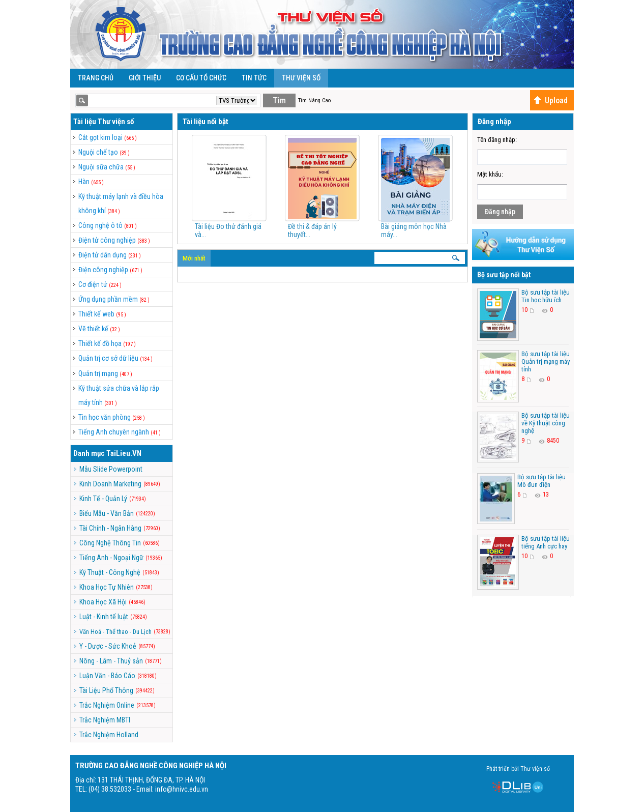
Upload (550, 100)
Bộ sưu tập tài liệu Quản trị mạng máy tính (546, 361)
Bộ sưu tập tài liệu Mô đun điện (541, 481)
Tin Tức (254, 78)
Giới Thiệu (145, 78)
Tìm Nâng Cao (314, 100)
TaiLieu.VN (124, 453)
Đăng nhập (500, 212)
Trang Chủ (96, 78)
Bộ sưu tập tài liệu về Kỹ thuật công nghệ (546, 423)
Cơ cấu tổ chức (201, 78)
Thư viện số (301, 78)
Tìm (279, 100)
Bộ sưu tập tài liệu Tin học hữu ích (546, 296)
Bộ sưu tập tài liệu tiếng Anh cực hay (546, 542)
